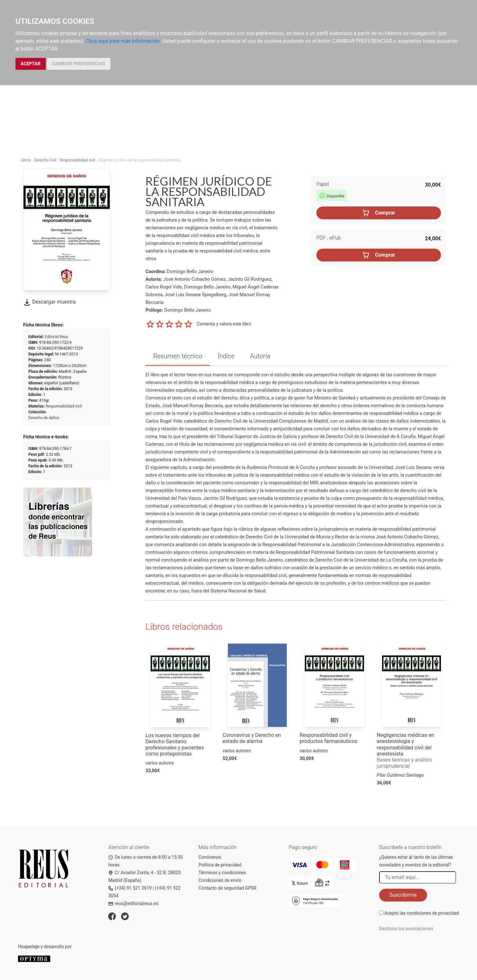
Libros (26, 160)
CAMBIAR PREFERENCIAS (79, 64)
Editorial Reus (56, 337)
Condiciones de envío (220, 880)
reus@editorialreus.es (133, 903)
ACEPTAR (31, 64)
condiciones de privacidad (433, 913)
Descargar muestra (49, 302)
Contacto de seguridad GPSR (228, 888)
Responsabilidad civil (78, 160)
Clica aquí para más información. (123, 41)
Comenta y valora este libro (224, 324)
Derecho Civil (45, 160)
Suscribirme (403, 895)
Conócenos (210, 857)
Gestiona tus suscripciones (406, 929)
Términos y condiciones (222, 873)
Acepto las (422, 913)
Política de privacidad (220, 865)
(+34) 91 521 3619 (130, 888)
